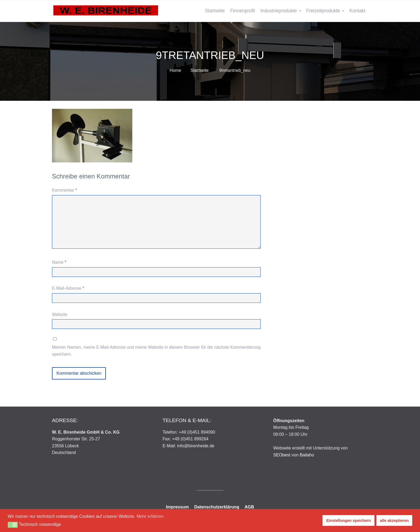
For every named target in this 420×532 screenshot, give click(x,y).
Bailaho (307, 455)
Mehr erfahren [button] (150, 516)
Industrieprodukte (279, 11)
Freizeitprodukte (323, 11)
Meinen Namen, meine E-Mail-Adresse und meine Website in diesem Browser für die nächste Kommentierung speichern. (156, 351)
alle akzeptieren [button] (394, 520)
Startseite (215, 11)
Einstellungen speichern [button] (348, 520)
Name (59, 262)
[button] (13, 525)
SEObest (282, 455)
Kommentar (64, 190)
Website (60, 315)
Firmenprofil (243, 11)
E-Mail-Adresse (68, 288)
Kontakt (357, 11)
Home (175, 70)
